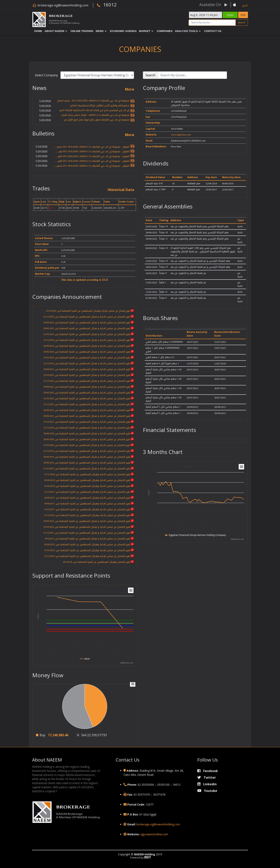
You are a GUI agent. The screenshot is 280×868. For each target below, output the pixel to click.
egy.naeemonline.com (154, 834)
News (100, 31)
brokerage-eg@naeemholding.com (63, 5)
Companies (165, 31)
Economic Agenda (123, 31)
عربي (245, 5)
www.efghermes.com (181, 135)
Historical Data (121, 190)
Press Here (176, 147)
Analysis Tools (186, 31)
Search (242, 22)
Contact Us (213, 31)
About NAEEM (54, 31)
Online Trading (82, 31)
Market (145, 31)
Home (38, 31)
